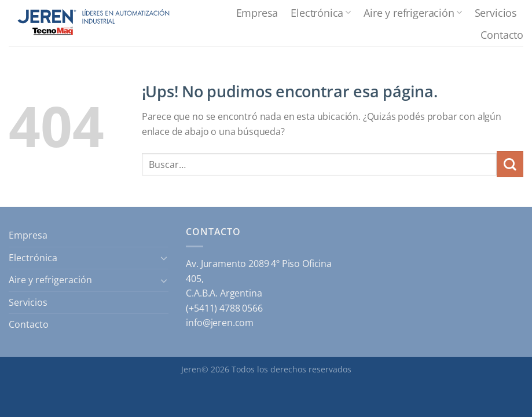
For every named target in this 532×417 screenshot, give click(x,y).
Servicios (496, 12)
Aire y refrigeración (412, 12)
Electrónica (321, 12)
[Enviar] (510, 164)
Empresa (257, 12)
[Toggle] (164, 258)
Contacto (502, 34)
